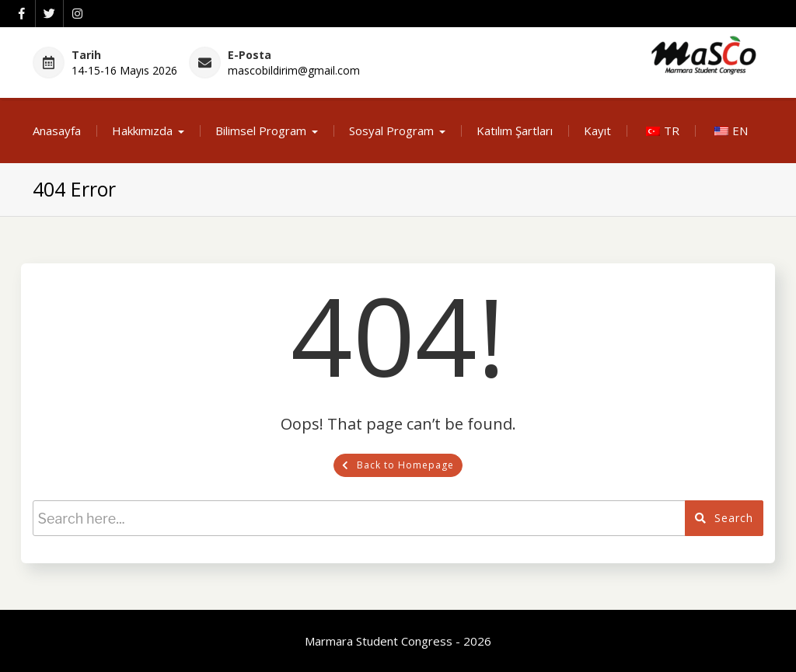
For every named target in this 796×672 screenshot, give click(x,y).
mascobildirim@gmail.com (294, 70)
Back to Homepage (398, 465)
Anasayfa (57, 131)
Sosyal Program (391, 131)
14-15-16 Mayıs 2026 (124, 70)
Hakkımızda (142, 131)
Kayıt (597, 131)
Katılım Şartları (515, 131)
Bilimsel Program (261, 131)
